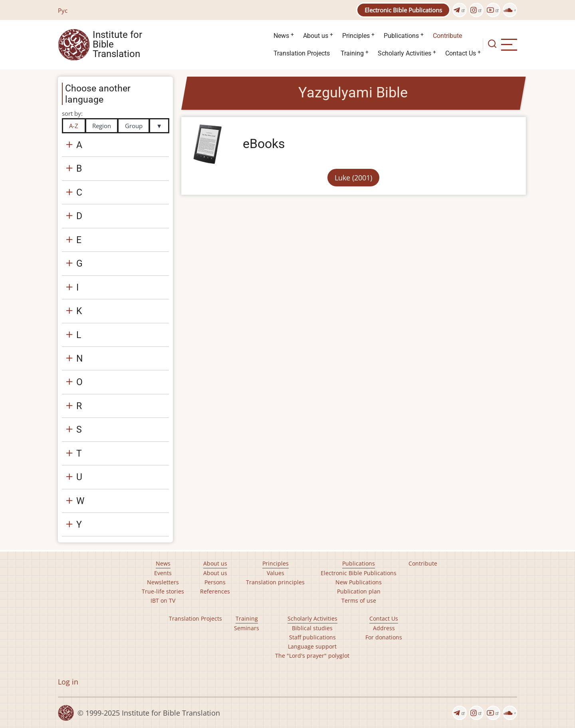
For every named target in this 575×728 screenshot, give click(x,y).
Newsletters (163, 582)
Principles (356, 36)
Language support (312, 646)
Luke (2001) (353, 178)
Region (102, 126)
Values (276, 573)
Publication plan (359, 591)
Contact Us (461, 53)
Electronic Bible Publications (403, 10)
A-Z (74, 126)
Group (134, 126)
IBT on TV (163, 600)
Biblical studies (312, 628)
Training (352, 53)
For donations (384, 637)
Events (163, 573)
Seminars (247, 628)
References (215, 591)
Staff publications (312, 637)
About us (316, 36)
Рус (63, 10)
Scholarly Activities (404, 53)
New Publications (359, 582)
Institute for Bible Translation (117, 45)
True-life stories (163, 591)
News (281, 36)
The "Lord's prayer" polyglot (312, 656)
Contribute (447, 36)
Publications (401, 36)
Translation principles (275, 582)
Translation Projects (302, 53)
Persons (215, 582)
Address (384, 628)
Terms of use (359, 600)
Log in (68, 682)
